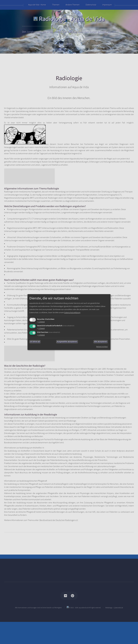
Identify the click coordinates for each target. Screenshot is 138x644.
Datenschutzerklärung (85, 313)
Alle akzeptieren (101, 342)
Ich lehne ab (35, 342)
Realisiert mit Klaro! (101, 347)
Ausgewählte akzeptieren (67, 342)
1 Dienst (41, 322)
